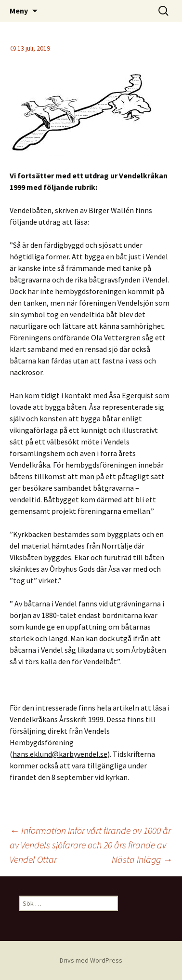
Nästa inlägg (142, 859)
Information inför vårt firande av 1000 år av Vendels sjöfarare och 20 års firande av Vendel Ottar (90, 845)
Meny (19, 11)
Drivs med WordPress (91, 960)
